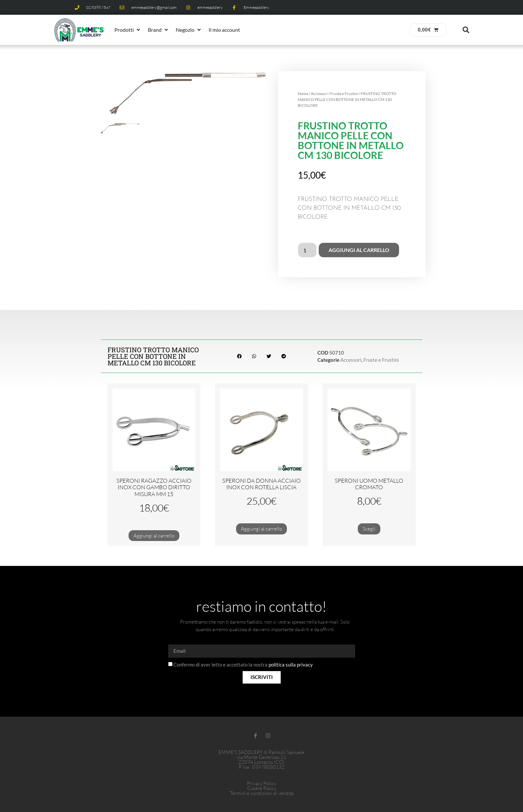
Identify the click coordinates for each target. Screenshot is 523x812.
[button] (128, 30)
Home (303, 94)
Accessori (319, 94)
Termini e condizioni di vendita (262, 793)
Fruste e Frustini (344, 94)
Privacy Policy (261, 783)
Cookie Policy (262, 788)
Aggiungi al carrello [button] (154, 536)
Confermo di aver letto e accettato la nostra (243, 665)
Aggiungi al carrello (359, 250)
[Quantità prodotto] (307, 250)
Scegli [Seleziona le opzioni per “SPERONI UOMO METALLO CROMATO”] (369, 529)
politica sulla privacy (291, 665)
